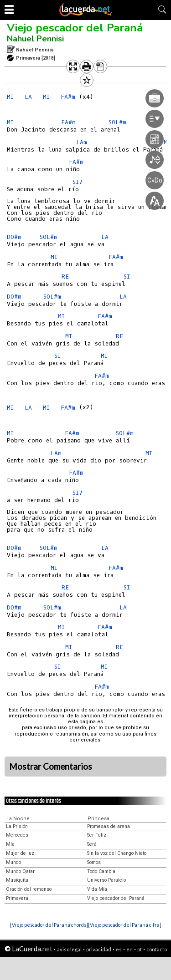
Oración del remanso (29, 889)
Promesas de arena (109, 826)
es (119, 949)
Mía (10, 844)
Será (92, 844)
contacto (157, 949)
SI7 (78, 493)
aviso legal (69, 949)
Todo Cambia (101, 871)
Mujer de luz (20, 853)
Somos (94, 862)
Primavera (17, 898)
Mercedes (17, 835)
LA (28, 97)
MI (10, 97)
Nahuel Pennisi (35, 39)
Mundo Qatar (20, 871)
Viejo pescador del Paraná (75, 28)
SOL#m (49, 237)
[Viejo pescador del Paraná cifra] (125, 925)
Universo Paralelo (106, 880)
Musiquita (17, 880)
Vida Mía (97, 889)
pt (140, 949)
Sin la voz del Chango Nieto (117, 853)
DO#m (14, 237)
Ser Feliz (97, 835)
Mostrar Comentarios (51, 767)
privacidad (99, 949)
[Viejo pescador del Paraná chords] (49, 925)
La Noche (18, 819)
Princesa (98, 819)
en (130, 949)
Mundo (13, 862)
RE (65, 277)
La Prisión (17, 826)
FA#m (105, 316)
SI (127, 277)
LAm (56, 453)
